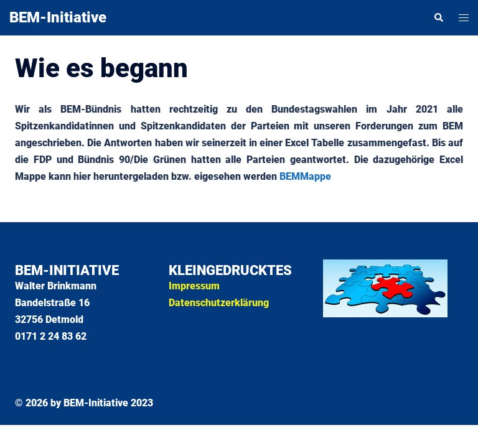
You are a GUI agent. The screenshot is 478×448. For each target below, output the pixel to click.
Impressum (194, 286)
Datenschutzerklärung (219, 303)
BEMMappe (305, 176)
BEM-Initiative (58, 17)
